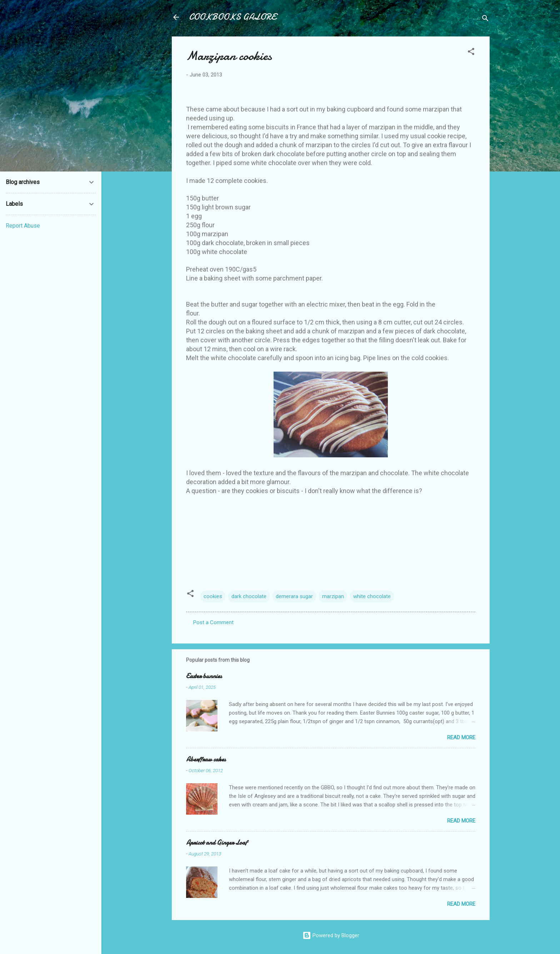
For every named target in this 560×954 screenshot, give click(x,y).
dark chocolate (249, 596)
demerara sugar (294, 596)
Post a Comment (213, 622)
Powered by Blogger (331, 935)
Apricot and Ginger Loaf (217, 843)
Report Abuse (23, 226)
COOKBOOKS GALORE (232, 17)
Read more (461, 737)
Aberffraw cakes (206, 759)
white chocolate (372, 596)
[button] (471, 53)
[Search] (485, 19)
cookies (213, 596)
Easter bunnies (204, 676)
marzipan (333, 596)
